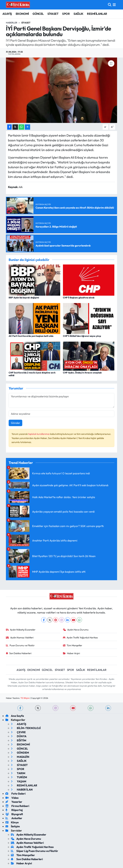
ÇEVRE (18, 732)
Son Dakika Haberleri (19, 653)
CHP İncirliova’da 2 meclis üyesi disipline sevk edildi (32, 374)
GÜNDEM (20, 753)
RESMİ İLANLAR (97, 14)
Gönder (16, 423)
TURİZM (19, 777)
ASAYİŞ (7, 14)
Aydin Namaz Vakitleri (20, 638)
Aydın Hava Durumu (76, 630)
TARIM (18, 773)
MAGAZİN (20, 757)
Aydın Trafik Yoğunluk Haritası (80, 638)
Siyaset (26, 23)
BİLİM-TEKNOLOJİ (26, 728)
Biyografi (14, 814)
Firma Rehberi (17, 806)
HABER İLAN (22, 790)
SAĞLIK (78, 14)
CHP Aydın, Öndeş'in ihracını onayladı (82, 373)
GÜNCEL (38, 14)
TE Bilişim (25, 698)
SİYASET (53, 14)
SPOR (66, 14)
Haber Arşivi (72, 653)
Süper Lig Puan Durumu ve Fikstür (35, 851)
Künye (12, 822)
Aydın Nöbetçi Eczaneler (21, 630)
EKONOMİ (22, 14)
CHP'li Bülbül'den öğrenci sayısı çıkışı (82, 336)
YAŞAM (19, 781)
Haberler (12, 23)
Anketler (14, 818)
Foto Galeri (15, 794)
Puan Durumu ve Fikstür (20, 645)
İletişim (13, 826)
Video (12, 798)
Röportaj (14, 810)
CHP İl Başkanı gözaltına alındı (79, 298)
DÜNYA (19, 736)
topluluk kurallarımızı (39, 434)
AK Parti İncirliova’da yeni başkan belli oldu (31, 336)
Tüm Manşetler (73, 645)
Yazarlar (14, 802)
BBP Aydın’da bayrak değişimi (24, 298)
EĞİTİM (19, 740)
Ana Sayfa (15, 716)
